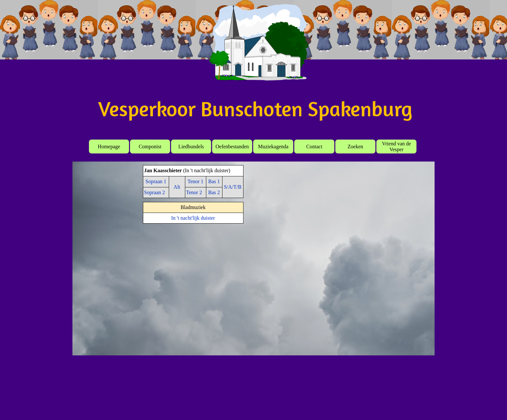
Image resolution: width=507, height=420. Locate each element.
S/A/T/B (232, 187)
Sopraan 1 (156, 181)
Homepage (109, 147)
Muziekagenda (273, 147)
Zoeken (355, 147)
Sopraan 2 (155, 192)
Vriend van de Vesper (396, 147)
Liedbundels (191, 147)
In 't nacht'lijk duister (193, 218)
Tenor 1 (195, 181)
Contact (314, 147)
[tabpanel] (193, 182)
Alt (177, 187)
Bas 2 (214, 192)
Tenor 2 (194, 192)
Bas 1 (214, 181)
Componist (150, 147)
